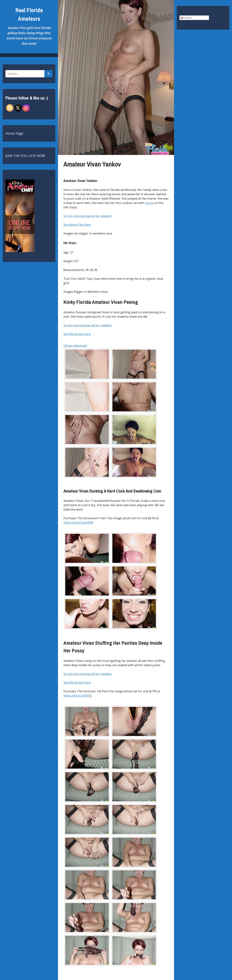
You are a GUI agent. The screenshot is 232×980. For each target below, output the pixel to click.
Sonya (149, 203)
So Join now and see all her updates (88, 216)
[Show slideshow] (75, 346)
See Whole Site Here (77, 225)
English (186, 18)
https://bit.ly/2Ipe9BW (78, 523)
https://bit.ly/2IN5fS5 (78, 696)
